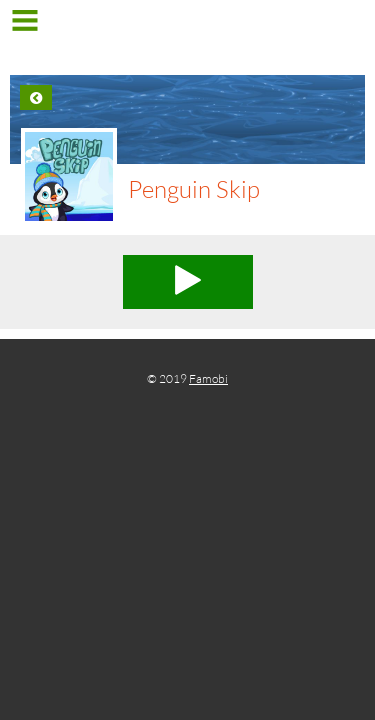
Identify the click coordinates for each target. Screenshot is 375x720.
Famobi (208, 378)
